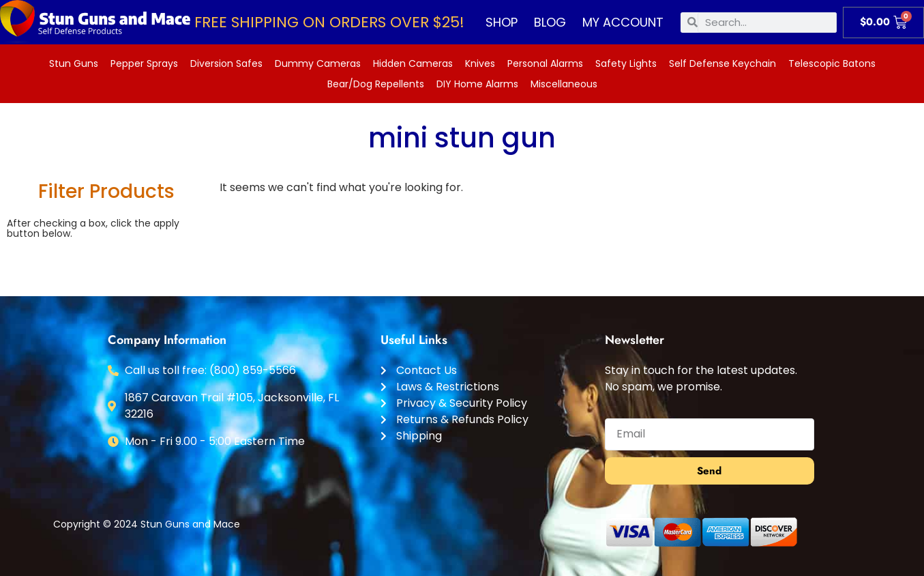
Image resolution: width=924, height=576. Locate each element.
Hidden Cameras (413, 63)
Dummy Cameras (318, 63)
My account (623, 22)
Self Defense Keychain (722, 63)
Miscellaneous (564, 84)
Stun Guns (74, 63)
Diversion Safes (226, 63)
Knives (480, 63)
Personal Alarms (545, 63)
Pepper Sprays (144, 63)
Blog (550, 22)
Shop (502, 22)
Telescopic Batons (832, 63)
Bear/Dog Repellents (376, 84)
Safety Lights (626, 63)
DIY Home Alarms (477, 84)
